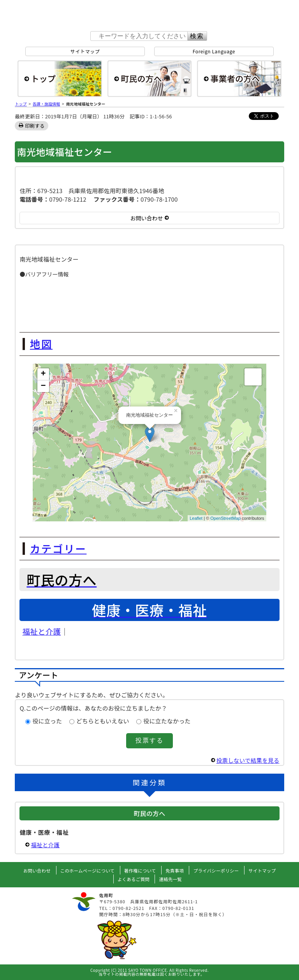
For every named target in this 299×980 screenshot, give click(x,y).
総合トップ (60, 79)
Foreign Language (214, 51)
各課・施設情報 (47, 104)
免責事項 (175, 870)
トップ (21, 104)
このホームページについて (86, 870)
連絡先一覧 (171, 879)
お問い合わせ (34, 870)
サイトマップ (85, 51)
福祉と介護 (41, 631)
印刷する (35, 126)
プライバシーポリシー (218, 870)
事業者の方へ (239, 79)
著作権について (140, 870)
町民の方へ (150, 79)
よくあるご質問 (133, 879)
